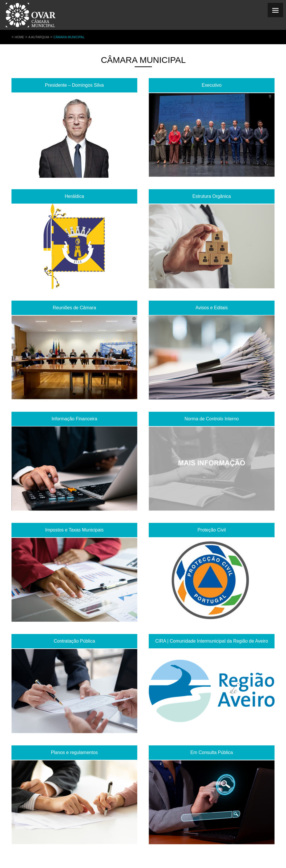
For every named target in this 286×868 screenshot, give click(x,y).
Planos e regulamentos (75, 752)
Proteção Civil (212, 530)
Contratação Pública (74, 641)
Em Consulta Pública (212, 752)
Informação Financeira (74, 419)
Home (19, 37)
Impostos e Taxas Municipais (74, 530)
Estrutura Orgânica (211, 196)
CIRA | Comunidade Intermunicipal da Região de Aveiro (212, 641)
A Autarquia (39, 37)
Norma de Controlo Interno (212, 419)
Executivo (212, 85)
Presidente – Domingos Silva (74, 85)
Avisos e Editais (212, 308)
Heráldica (75, 196)
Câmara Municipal (69, 37)
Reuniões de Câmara (74, 308)
